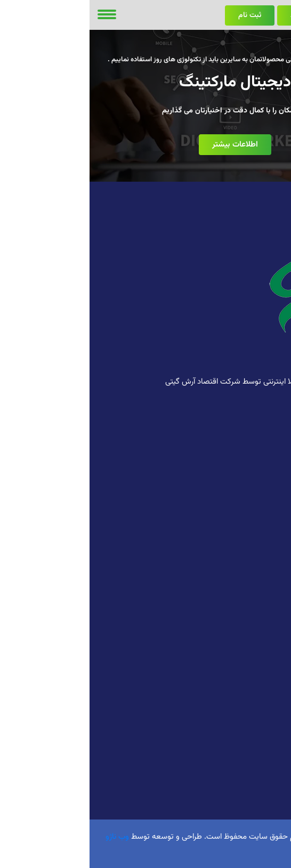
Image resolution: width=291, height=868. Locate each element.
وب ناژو (28, 837)
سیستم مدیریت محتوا (250, 595)
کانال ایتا (270, 708)
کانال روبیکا (266, 644)
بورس (275, 530)
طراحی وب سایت (258, 498)
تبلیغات (272, 546)
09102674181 (243, 427)
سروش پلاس (264, 740)
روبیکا (275, 757)
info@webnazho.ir (231, 449)
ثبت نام (160, 15)
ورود (207, 15)
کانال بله (271, 724)
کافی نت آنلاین (262, 514)
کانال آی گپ (265, 692)
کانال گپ (270, 676)
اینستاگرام (269, 773)
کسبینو (273, 789)
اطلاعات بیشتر (145, 145)
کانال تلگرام (266, 660)
